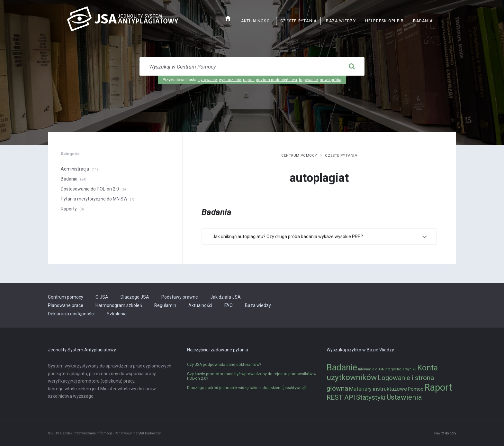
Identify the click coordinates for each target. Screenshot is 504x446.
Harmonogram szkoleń (119, 305)
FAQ (229, 305)
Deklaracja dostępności (71, 314)
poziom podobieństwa (276, 80)
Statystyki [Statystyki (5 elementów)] (371, 397)
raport (248, 80)
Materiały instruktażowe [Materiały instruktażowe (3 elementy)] (378, 389)
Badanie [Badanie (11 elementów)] (342, 367)
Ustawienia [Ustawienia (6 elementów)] (404, 397)
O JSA (102, 297)
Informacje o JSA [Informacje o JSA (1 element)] (371, 369)
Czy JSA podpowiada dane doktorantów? (224, 365)
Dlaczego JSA (135, 297)
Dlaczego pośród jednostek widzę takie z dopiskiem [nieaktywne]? (247, 388)
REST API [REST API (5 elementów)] (341, 397)
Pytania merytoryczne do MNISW (94, 199)
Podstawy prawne (180, 297)
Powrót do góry (445, 433)
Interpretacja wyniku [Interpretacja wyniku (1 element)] (401, 369)
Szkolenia (117, 314)
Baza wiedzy (341, 21)
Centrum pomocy (299, 155)
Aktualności (256, 21)
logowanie (308, 80)
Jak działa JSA (225, 297)
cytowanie (208, 80)
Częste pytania (298, 21)
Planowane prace (66, 305)
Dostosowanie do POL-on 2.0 (90, 189)
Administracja (75, 169)
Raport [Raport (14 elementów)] (438, 387)
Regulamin (165, 305)
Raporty (69, 209)
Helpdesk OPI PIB (385, 21)
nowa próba (331, 80)
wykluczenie (230, 80)
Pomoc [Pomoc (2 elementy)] (416, 389)
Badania (423, 21)
